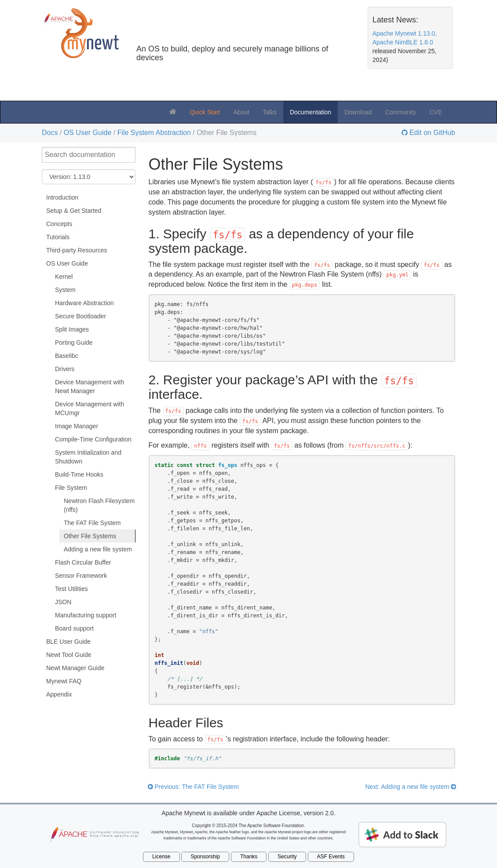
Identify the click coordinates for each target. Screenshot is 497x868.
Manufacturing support (86, 615)
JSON (63, 602)
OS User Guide (88, 133)
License (161, 857)
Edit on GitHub (432, 133)
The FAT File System (92, 523)
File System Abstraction (154, 133)
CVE (436, 112)
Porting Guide (74, 343)
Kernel (64, 277)
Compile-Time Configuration (93, 439)
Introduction (62, 197)
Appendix (59, 694)
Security (287, 857)
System (65, 290)
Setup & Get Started (74, 211)
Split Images (72, 329)
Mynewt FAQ (64, 681)
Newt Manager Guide (75, 668)
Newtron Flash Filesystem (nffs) (99, 505)
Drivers (65, 369)
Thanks (249, 857)
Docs (50, 133)
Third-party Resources (77, 250)
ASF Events (331, 857)
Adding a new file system (98, 549)
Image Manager (77, 426)
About (241, 112)
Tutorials (58, 237)
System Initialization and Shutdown (88, 457)
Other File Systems (90, 536)
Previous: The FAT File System (193, 787)
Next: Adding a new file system (411, 787)
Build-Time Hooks (79, 474)
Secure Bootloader (80, 316)
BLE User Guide (68, 642)
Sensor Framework (81, 576)
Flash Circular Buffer (83, 562)
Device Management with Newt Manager (90, 387)
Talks (270, 112)
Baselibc (67, 356)
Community (400, 112)
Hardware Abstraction (84, 303)
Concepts (59, 224)
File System (71, 488)
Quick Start (205, 112)
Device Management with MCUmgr (90, 408)
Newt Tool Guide (69, 655)
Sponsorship (205, 857)
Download (358, 112)
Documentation (311, 112)
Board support (74, 628)
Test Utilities (71, 589)
